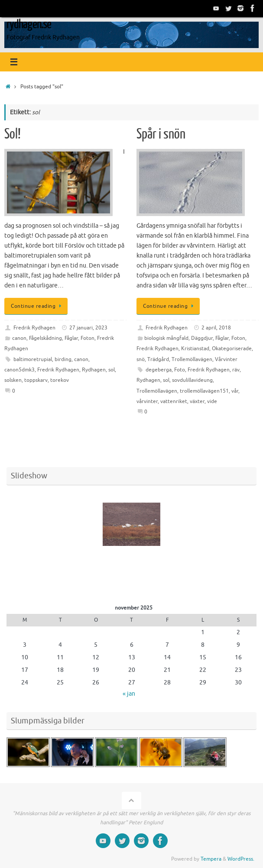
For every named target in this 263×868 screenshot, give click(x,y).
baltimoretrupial (33, 359)
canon (19, 338)
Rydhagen (94, 370)
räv (236, 370)
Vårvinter (226, 359)
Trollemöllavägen (192, 359)
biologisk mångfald (166, 338)
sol (112, 370)
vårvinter (147, 401)
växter (197, 401)
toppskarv (36, 380)
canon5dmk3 (19, 370)
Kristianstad (195, 348)
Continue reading (37, 306)
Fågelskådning (45, 338)
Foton (88, 338)
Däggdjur (202, 338)
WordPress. (241, 859)
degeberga (159, 370)
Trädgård (158, 359)
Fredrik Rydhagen (34, 328)
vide (212, 401)
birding (63, 359)
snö (141, 359)
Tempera (211, 859)
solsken (13, 380)
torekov (60, 380)
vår (235, 391)
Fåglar (71, 338)
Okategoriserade (232, 348)
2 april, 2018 (216, 328)
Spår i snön (161, 134)
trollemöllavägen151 (204, 391)
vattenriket (174, 401)
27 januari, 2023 (88, 328)
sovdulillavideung (192, 380)
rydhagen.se (29, 24)
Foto (180, 370)
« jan (129, 694)
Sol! (13, 134)
